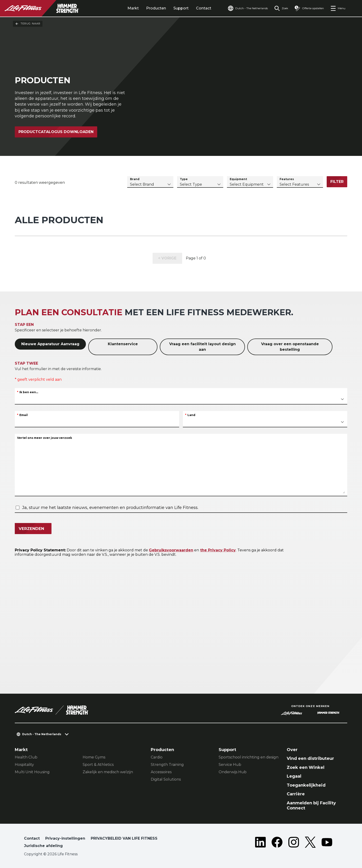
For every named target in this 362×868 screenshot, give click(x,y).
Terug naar (28, 24)
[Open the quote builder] (309, 8)
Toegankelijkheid (306, 785)
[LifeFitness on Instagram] (294, 843)
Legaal (294, 776)
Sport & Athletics (98, 765)
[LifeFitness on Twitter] (310, 843)
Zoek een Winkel (306, 767)
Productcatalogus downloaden (56, 132)
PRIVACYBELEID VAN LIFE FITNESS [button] (124, 838)
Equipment (238, 179)
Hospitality (24, 765)
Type (184, 179)
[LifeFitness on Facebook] (277, 843)
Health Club (26, 757)
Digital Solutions (166, 779)
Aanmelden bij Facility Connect (311, 806)
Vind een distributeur (310, 758)
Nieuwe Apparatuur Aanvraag (50, 344)
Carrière (296, 794)
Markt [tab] (133, 8)
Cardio (157, 757)
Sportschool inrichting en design (249, 757)
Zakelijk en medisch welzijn (108, 772)
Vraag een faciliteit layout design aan (202, 347)
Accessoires (161, 772)
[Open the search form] (281, 8)
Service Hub (230, 765)
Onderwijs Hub (233, 772)
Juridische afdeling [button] (43, 846)
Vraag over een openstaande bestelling (290, 347)
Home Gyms (94, 757)
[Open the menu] (338, 8)
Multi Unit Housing (32, 772)
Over (292, 750)
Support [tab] (181, 8)
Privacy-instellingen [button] (65, 838)
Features (287, 179)
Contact (204, 8)
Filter (337, 182)
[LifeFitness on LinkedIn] (260, 843)
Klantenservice (123, 344)
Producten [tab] (156, 8)
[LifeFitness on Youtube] (327, 843)
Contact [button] (32, 838)
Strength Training (167, 765)
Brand (135, 179)
